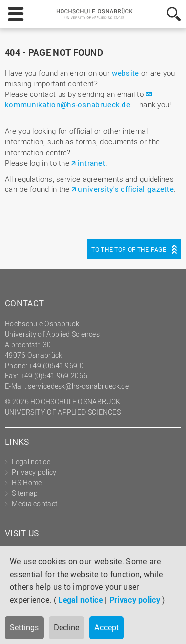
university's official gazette (126, 189)
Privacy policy (135, 600)
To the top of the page (129, 249)
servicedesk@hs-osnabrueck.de (78, 386)
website (125, 73)
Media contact (34, 504)
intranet (92, 163)
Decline (66, 627)
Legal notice (80, 600)
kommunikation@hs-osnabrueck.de (68, 104)
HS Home (27, 483)
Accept (106, 627)
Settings (24, 627)
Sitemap (25, 493)
